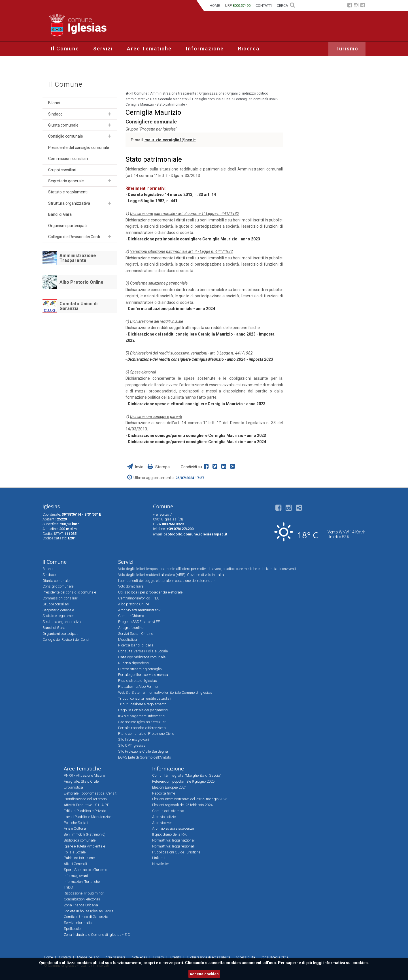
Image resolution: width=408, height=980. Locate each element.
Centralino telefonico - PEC (139, 598)
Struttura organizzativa (69, 203)
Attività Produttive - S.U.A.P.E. (87, 805)
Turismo (347, 49)
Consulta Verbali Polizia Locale (143, 651)
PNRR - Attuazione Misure (84, 775)
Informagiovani (76, 876)
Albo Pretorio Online (81, 282)
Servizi (103, 49)
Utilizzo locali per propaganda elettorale (150, 592)
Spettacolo (72, 929)
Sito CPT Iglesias (132, 745)
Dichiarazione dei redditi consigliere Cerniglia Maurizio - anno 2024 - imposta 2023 (200, 359)
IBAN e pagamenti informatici (142, 716)
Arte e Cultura (75, 828)
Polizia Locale (75, 852)
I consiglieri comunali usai (255, 99)
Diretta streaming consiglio (140, 669)
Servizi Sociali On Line (136, 634)
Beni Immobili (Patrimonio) (85, 834)
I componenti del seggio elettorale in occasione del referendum (167, 581)
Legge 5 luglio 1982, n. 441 (153, 201)
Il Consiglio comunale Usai (211, 99)
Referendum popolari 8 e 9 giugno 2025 (183, 781)
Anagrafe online (131, 628)
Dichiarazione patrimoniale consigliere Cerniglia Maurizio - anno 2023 (194, 239)
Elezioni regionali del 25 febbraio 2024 (182, 805)
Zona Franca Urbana (81, 905)
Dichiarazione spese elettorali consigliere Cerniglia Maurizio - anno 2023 (197, 404)
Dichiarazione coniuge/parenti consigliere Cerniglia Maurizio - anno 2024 (197, 442)
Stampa (159, 467)
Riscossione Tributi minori (84, 893)
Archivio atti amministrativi (140, 610)
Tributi (69, 887)
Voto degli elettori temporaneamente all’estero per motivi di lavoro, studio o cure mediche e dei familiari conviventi (207, 569)
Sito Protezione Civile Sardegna (143, 751)
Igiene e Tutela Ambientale (84, 846)
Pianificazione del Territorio (85, 799)
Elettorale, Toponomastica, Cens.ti (91, 793)
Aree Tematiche (149, 49)
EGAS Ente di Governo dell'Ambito (144, 757)
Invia (136, 467)
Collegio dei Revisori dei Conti (74, 237)
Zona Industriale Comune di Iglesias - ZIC (97, 935)
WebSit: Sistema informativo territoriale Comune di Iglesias (165, 692)
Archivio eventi (163, 823)
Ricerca (249, 49)
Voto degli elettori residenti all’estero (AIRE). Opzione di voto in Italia (171, 575)
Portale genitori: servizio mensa (143, 675)
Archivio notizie (164, 817)
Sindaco (55, 114)
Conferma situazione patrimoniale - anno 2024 (171, 309)
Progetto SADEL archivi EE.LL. (142, 622)
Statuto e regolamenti (68, 192)
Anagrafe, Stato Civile (81, 781)
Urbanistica (73, 787)
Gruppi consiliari (62, 170)
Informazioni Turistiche (82, 882)
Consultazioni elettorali (82, 899)
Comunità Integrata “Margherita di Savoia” (187, 775)
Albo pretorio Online (134, 604)
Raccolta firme (164, 793)
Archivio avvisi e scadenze (173, 828)
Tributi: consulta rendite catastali (145, 698)
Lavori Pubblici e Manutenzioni (88, 817)
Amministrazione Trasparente (78, 258)
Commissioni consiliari (68, 159)
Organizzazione (212, 93)
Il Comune (65, 49)
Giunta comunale (63, 125)
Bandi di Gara (60, 214)
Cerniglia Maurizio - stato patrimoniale (155, 104)
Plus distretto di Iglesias (138, 681)
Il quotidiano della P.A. (170, 834)
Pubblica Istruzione (79, 858)
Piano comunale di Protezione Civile (146, 734)
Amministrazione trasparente (173, 93)
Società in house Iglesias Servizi (89, 911)
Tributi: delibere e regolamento (142, 704)
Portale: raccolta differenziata (142, 728)
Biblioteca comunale (80, 840)
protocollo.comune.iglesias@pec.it (195, 534)
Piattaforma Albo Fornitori (139, 687)
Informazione (205, 49)
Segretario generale (66, 181)
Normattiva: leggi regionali (173, 846)
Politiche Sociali (76, 823)
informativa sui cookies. (346, 963)
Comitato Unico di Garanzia (78, 306)
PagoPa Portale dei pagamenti (143, 710)
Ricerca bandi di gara (136, 645)
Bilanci (54, 103)
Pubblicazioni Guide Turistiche (176, 852)
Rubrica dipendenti (133, 663)
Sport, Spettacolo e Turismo (85, 870)
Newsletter (161, 864)
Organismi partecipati (67, 226)
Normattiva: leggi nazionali (174, 840)
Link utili (159, 858)
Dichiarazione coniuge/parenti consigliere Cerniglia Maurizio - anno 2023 (197, 435)
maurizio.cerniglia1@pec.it (170, 140)
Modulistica (127, 640)
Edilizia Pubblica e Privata (85, 811)
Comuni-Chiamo (131, 616)
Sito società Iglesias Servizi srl (142, 722)
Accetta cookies (204, 974)
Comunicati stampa (168, 811)
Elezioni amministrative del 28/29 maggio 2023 (190, 799)
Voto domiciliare (131, 586)
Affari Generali (75, 864)
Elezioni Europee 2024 (169, 787)
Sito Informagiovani (134, 739)
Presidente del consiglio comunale (79, 148)
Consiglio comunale (66, 136)
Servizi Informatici (78, 923)
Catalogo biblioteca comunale (142, 657)
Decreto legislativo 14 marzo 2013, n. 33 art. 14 (172, 195)
